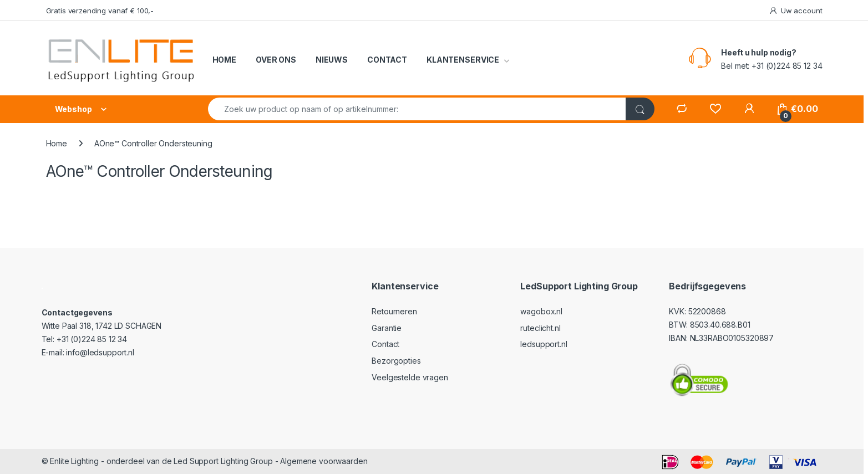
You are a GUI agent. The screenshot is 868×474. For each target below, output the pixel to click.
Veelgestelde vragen (410, 377)
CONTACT (387, 60)
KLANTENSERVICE (463, 60)
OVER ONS (276, 60)
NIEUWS (332, 60)
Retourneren (394, 311)
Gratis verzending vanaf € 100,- (100, 11)
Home (57, 143)
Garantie (387, 328)
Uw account (795, 11)
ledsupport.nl (544, 344)
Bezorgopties (396, 361)
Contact (385, 344)
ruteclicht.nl (540, 328)
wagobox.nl (541, 311)
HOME (224, 60)
